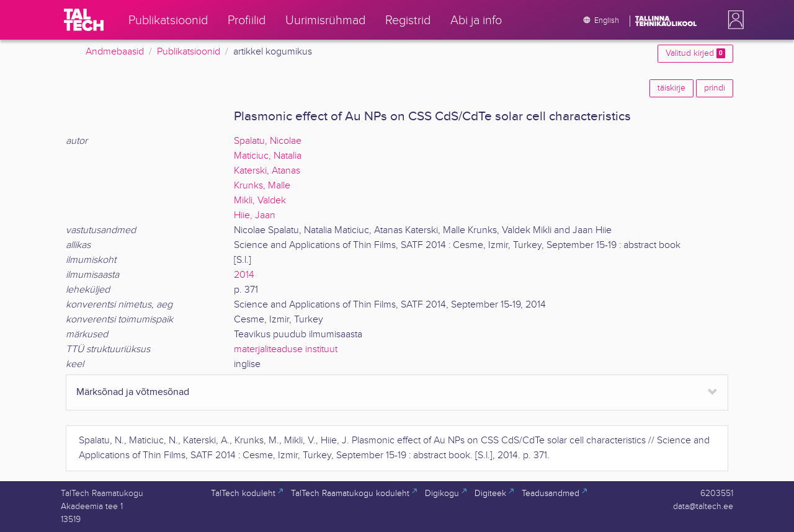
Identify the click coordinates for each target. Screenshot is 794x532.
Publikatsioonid (189, 52)
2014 (244, 275)
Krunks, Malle (262, 186)
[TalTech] (84, 20)
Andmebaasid (115, 52)
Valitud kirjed (695, 53)
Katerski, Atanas (267, 171)
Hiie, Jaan (255, 215)
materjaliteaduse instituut (286, 349)
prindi (715, 88)
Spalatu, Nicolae (268, 141)
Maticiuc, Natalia (268, 156)
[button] (733, 20)
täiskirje (671, 88)
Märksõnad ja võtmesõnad (133, 392)
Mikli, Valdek (260, 201)
